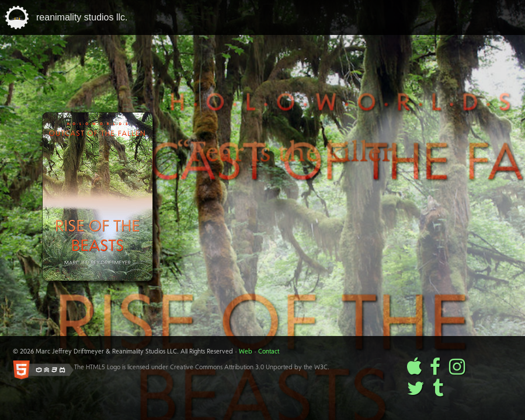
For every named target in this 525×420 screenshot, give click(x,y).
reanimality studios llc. (82, 17)
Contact (269, 352)
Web (246, 352)
